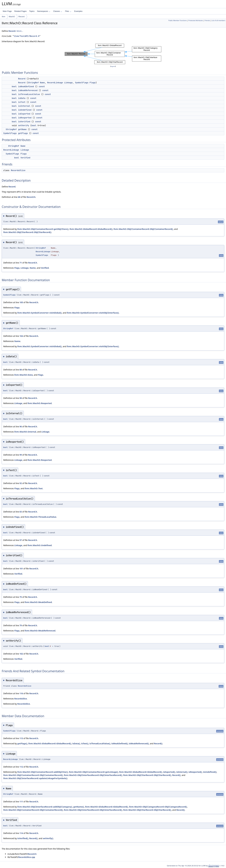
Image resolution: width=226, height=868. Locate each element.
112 (21, 767)
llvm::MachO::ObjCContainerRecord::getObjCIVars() (43, 229)
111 (21, 802)
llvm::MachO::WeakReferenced (40, 631)
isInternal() (182, 772)
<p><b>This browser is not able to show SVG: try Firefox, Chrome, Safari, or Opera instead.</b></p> (113, 54)
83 (21, 512)
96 (21, 426)
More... (20, 31)
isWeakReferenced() (139, 743)
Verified (25, 158)
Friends (207, 20)
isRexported (25, 118)
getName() (79, 807)
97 (21, 540)
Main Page (7, 11)
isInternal (24, 106)
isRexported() (195, 772)
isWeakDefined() (120, 743)
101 (21, 569)
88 (21, 370)
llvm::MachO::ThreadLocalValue (41, 517)
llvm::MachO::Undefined (40, 545)
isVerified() (23, 838)
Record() (158, 743)
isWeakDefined (26, 86)
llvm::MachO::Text (34, 488)
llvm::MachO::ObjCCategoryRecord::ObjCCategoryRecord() (158, 807)
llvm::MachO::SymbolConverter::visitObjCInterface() (93, 313)
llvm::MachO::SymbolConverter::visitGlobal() (39, 313)
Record (21, 17)
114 (21, 833)
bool (14, 86)
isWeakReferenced (28, 90)
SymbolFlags (82, 83)
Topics (32, 11)
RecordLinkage (55, 83)
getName (22, 129)
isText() (85, 743)
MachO (12, 17)
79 (21, 625)
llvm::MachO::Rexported (40, 403)
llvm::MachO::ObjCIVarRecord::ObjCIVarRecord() (27, 232)
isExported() (169, 772)
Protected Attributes (196, 20)
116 (21, 693)
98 (21, 398)
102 (21, 654)
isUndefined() (210, 772)
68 (19, 197)
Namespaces (44, 11)
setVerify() (48, 838)
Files (68, 11)
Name (42, 83)
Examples (78, 11)
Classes (58, 11)
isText (22, 102)
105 (21, 302)
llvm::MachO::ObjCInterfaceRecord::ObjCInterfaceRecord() (93, 775)
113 (21, 738)
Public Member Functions (178, 20)
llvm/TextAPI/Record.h (27, 36)
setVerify (24, 125)
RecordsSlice (18, 170)
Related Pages (20, 11)
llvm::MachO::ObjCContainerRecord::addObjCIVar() (43, 772)
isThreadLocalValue (29, 94)
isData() (76, 743)
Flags (93, 83)
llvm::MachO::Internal (25, 432)
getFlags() (22, 743)
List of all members (218, 20)
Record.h (31, 197)
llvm (4, 17)
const (42, 86)
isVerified (24, 122)
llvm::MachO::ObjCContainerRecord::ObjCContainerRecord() (143, 229)
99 (21, 455)
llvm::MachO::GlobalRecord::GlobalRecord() (91, 229)
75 (21, 597)
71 (21, 263)
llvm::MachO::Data (23, 375)
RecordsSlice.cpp (27, 857)
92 (21, 483)
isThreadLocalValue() (100, 743)
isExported (24, 114)
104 (21, 336)
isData (22, 98)
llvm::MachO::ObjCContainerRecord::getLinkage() (93, 772)
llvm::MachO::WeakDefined (38, 602)
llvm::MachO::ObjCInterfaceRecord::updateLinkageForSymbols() (35, 778)
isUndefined (25, 110)
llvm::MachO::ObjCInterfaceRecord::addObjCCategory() (45, 807)
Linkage (68, 83)
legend (113, 66)
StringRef (33, 83)
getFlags (23, 133)
